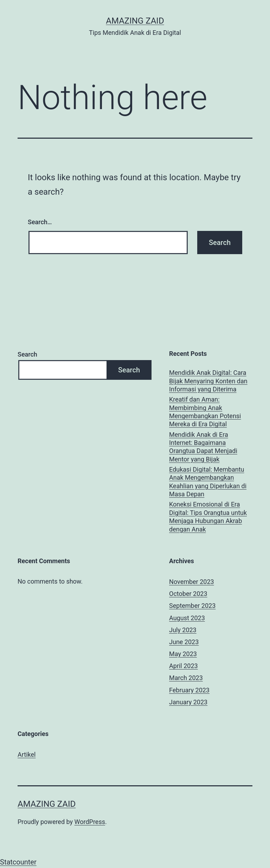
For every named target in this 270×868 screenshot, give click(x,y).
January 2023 (188, 702)
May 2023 (183, 654)
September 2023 (192, 606)
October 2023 (188, 594)
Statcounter (18, 862)
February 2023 (189, 690)
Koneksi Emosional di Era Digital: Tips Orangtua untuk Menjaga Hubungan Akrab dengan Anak (208, 517)
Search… (40, 222)
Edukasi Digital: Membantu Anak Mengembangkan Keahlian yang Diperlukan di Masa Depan (208, 482)
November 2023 (192, 582)
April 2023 (184, 666)
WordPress (90, 822)
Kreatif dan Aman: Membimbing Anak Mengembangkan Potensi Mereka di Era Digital (205, 412)
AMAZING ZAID (135, 21)
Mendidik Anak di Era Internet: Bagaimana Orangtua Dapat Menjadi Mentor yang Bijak (203, 447)
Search (27, 354)
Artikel (27, 754)
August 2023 (187, 618)
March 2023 (186, 678)
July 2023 (183, 630)
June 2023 (184, 642)
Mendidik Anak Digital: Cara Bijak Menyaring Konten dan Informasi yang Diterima (208, 381)
